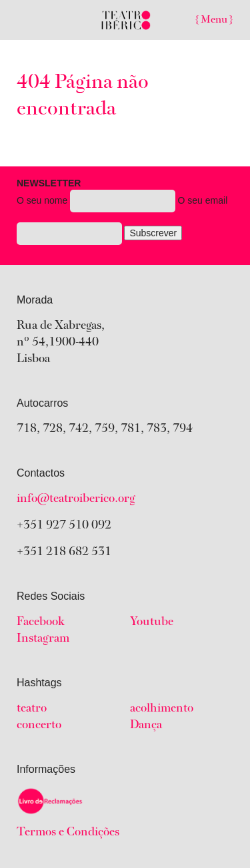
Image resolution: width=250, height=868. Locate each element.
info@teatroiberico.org (76, 499)
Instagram (43, 639)
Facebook (41, 622)
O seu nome (122, 214)
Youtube (152, 622)
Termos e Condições (68, 833)
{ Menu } (214, 20)
